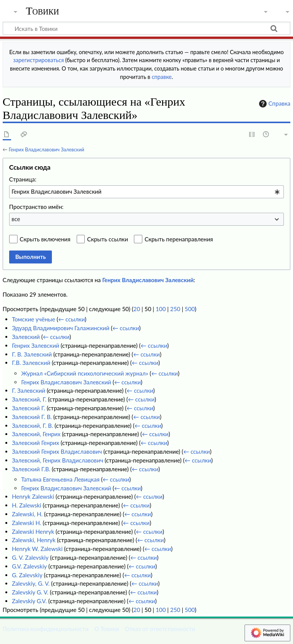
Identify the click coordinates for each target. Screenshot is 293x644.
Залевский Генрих (35, 443)
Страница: (23, 179)
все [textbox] (16, 219)
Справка (274, 104)
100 (161, 309)
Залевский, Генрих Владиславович (57, 460)
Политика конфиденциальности (46, 629)
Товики (43, 11)
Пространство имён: (36, 207)
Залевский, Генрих (36, 434)
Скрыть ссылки (107, 239)
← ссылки (72, 319)
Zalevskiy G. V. (30, 592)
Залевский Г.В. (31, 469)
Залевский (26, 337)
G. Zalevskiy (27, 575)
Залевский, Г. (29, 399)
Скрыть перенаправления (179, 239)
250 (175, 309)
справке (162, 77)
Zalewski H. (27, 523)
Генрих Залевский (35, 345)
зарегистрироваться (39, 60)
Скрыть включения (45, 239)
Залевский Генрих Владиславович (57, 451)
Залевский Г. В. (32, 417)
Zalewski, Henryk (34, 540)
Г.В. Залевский (31, 363)
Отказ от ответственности (160, 629)
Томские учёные (33, 319)
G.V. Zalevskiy (29, 566)
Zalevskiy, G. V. (31, 583)
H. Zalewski (27, 505)
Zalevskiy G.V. (29, 601)
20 (137, 309)
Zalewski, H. (27, 514)
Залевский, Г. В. (32, 426)
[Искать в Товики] (146, 28)
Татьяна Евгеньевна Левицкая (60, 479)
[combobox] (146, 192)
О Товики (107, 629)
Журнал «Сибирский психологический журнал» (85, 373)
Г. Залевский (28, 390)
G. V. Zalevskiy (30, 557)
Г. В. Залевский (32, 354)
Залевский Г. (28, 408)
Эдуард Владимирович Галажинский (61, 328)
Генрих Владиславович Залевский (47, 149)
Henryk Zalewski (33, 496)
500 (190, 309)
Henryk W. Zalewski (37, 549)
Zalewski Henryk (33, 532)
